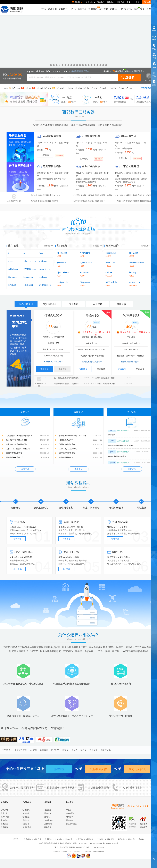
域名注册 (52, 9)
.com (18, 88)
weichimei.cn (45, 285)
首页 (44, 9)
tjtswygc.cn (13, 277)
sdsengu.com (30, 261)
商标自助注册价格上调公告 (16, 440)
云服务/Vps (49, 820)
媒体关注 (4, 824)
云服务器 (93, 8)
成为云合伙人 (137, 769)
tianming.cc (134, 272)
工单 (154, 76)
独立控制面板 (71, 824)
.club (80, 88)
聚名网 (83, 750)
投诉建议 (100, 839)
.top (6, 88)
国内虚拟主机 (26, 305)
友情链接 (58, 839)
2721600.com (30, 269)
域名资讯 (69, 839)
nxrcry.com (85, 253)
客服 (154, 39)
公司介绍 (4, 810)
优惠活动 (118, 71)
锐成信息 (93, 750)
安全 (142, 9)
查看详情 (62, 369)
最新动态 (4, 820)
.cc (130, 88)
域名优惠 (78, 50)
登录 (138, 2)
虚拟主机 (82, 9)
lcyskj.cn (12, 285)
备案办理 (115, 539)
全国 (101, 788)
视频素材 (44, 750)
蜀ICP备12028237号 (111, 843)
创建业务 (59, 769)
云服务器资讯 (39, 385)
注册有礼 (149, 2)
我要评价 (132, 469)
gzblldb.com (14, 269)
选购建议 (66, 539)
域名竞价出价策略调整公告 (16, 444)
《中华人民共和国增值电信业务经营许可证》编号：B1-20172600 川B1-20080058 (70, 843)
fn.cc (41, 253)
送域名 (97, 323)
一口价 (73, 9)
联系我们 (4, 827)
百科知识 (132, 839)
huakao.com (134, 282)
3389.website (112, 282)
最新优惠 (121, 304)
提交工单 (121, 2)
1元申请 (66, 569)
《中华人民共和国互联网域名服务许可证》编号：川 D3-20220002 (78, 847)
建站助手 (70, 817)
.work (62, 88)
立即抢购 (45, 155)
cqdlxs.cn (43, 277)
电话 (154, 49)
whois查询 (70, 813)
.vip (96, 88)
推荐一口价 (112, 246)
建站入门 (48, 817)
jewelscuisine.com (137, 263)
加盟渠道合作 (98, 769)
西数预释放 (139, 71)
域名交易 (26, 817)
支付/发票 (48, 824)
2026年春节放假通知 (14, 453)
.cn (30, 88)
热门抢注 (13, 246)
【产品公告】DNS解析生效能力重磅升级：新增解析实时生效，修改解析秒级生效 (27, 436)
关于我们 (17, 839)
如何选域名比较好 (66, 440)
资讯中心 (101, 2)
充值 (154, 68)
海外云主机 (27, 827)
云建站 (82, 534)
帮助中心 (111, 2)
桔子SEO (55, 750)
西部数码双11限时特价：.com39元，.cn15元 (77, 436)
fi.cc (10, 253)
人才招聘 (48, 839)
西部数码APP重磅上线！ (16, 457)
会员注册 (48, 810)
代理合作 (151, 9)
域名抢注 (63, 9)
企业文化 (4, 813)
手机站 (69, 810)
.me (71, 88)
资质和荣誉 (5, 817)
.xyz (49, 88)
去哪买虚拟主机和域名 (68, 449)
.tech (104, 88)
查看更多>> (49, 246)
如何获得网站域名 (66, 457)
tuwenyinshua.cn (45, 269)
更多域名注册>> (148, 88)
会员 (154, 31)
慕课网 (65, 750)
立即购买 (44, 369)
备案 (129, 2)
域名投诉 (111, 839)
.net (41, 88)
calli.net (109, 272)
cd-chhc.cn (28, 285)
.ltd (88, 88)
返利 (154, 85)
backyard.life (63, 282)
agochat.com (86, 263)
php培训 (33, 750)
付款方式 (38, 839)
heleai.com (134, 253)
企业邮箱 (104, 9)
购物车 (78, 2)
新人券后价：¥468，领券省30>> (135, 332)
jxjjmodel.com (63, 272)
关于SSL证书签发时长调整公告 (18, 449)
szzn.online (111, 253)
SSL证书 (149, 77)
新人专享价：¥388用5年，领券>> (96, 334)
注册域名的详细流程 (67, 444)
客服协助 (18, 569)
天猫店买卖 (106, 750)
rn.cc (26, 253)
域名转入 (107, 71)
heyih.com (110, 263)
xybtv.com (84, 272)
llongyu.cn (28, 277)
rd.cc (10, 261)
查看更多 (25, 469)
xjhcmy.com (62, 253)
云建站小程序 (118, 9)
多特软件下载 (21, 750)
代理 (154, 58)
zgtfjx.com (44, 261)
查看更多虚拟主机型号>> (53, 362)
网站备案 (48, 827)
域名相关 (48, 813)
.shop (114, 88)
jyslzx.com (62, 263)
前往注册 (18, 539)
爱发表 (74, 750)
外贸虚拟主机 (50, 304)
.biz (123, 88)
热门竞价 (62, 246)
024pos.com (85, 282)
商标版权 (133, 9)
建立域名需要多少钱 (67, 453)
